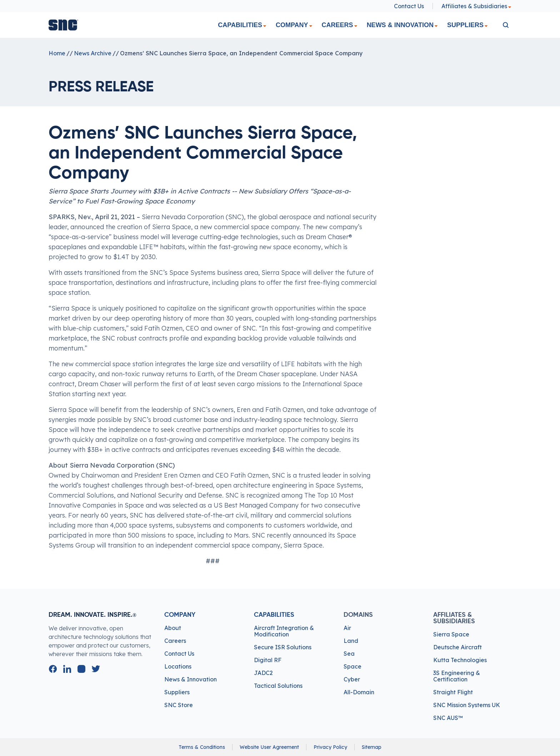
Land (351, 641)
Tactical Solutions (278, 686)
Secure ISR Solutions (283, 647)
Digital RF (268, 660)
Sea (349, 654)
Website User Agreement (269, 747)
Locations (178, 666)
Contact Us (409, 6)
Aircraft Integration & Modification (284, 631)
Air (347, 628)
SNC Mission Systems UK (467, 705)
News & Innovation (400, 25)
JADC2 (263, 673)
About (173, 628)
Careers (337, 25)
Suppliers (465, 25)
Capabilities (240, 25)
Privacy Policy (330, 747)
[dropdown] (265, 26)
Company (292, 25)
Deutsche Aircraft (457, 647)
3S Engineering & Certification (457, 676)
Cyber (352, 679)
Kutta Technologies (460, 660)
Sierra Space (451, 634)
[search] (506, 25)
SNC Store (179, 705)
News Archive (93, 53)
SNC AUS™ (448, 718)
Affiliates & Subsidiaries (476, 6)
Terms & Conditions (202, 747)
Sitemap (372, 747)
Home (57, 53)
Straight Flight (453, 692)
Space (352, 666)
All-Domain (359, 692)
